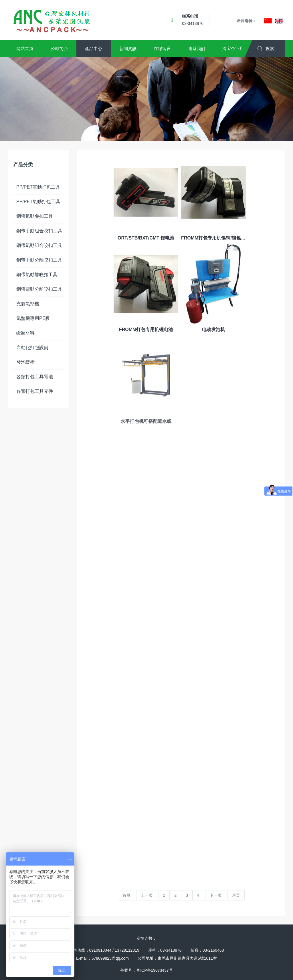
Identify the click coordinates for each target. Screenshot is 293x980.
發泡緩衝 (25, 362)
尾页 (236, 895)
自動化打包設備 (32, 348)
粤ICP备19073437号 (155, 970)
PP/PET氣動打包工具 (38, 202)
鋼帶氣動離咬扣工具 (37, 275)
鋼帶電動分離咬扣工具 (39, 289)
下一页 (216, 895)
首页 (126, 895)
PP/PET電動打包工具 (38, 187)
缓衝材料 (25, 333)
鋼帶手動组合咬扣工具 (39, 231)
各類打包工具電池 (35, 377)
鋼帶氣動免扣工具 (35, 216)
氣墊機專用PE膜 (33, 318)
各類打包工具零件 (35, 391)
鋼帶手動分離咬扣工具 (39, 260)
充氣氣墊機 (28, 304)
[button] (25, 49)
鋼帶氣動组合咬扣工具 (39, 245)
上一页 (147, 895)
